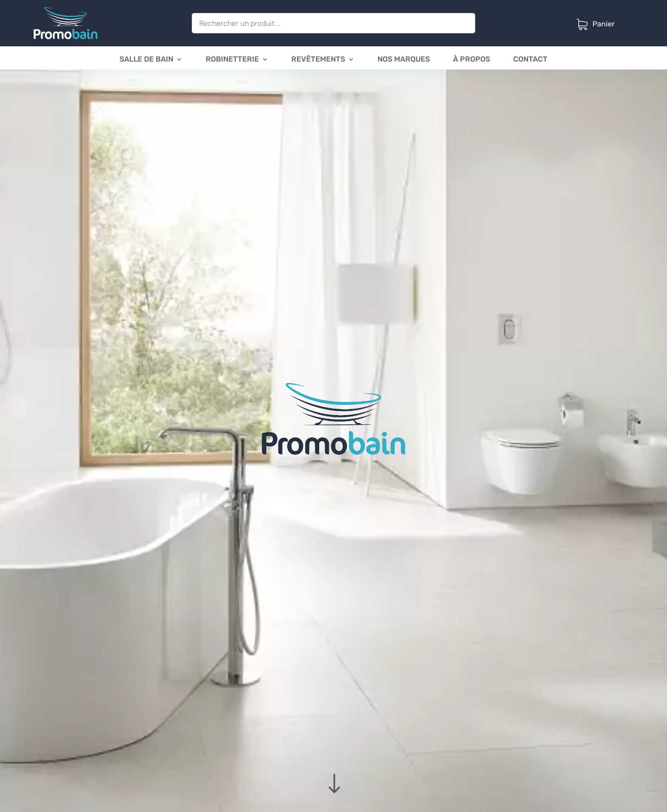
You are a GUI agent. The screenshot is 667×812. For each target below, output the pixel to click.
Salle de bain (146, 60)
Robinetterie (232, 60)
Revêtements (318, 60)
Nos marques (404, 60)
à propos (472, 60)
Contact (530, 60)
